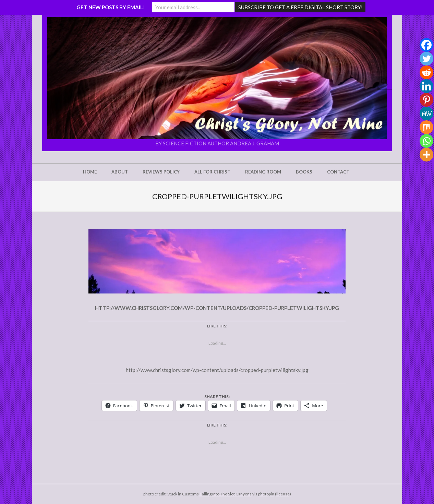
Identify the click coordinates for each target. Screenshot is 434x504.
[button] (217, 78)
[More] (426, 155)
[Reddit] (426, 72)
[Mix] (426, 127)
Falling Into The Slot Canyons (226, 494)
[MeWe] (426, 113)
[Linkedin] (426, 86)
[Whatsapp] (426, 141)
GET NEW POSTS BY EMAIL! (111, 7)
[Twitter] (426, 59)
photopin (266, 494)
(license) (283, 494)
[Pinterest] (426, 100)
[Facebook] (426, 45)
